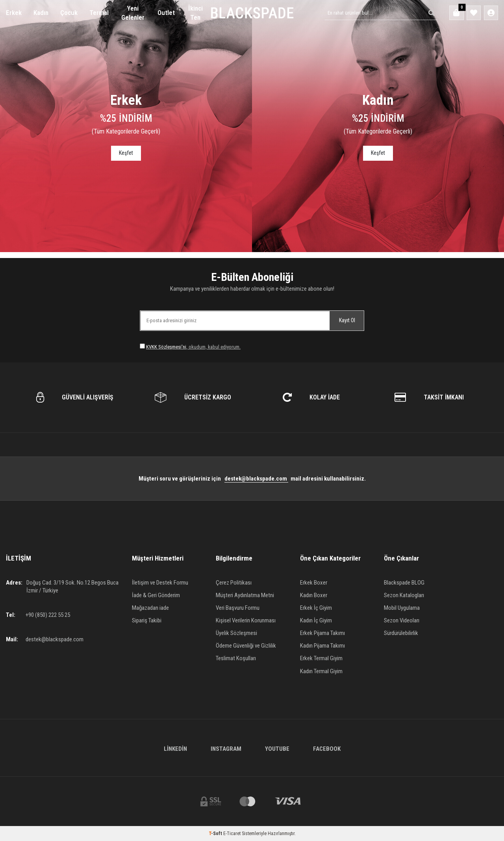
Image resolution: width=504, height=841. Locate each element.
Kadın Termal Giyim (321, 671)
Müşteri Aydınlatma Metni (245, 595)
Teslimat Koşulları (236, 658)
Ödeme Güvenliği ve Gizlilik (246, 646)
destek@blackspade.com (256, 479)
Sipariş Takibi (147, 620)
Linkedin (175, 749)
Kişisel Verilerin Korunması (246, 620)
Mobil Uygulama (402, 608)
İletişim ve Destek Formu (160, 583)
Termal (99, 13)
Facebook (327, 749)
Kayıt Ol (347, 320)
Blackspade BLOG (404, 583)
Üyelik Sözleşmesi (236, 633)
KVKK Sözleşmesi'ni (166, 347)
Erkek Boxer (314, 583)
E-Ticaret (232, 834)
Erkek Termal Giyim (321, 658)
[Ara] (430, 13)
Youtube (277, 749)
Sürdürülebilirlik (401, 633)
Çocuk (69, 13)
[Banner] (126, 126)
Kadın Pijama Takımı (322, 646)
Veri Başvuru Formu (238, 608)
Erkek (14, 13)
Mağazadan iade (150, 608)
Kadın (41, 13)
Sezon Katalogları (404, 595)
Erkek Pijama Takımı (322, 633)
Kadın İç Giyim (316, 620)
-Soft (216, 834)
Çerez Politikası (234, 583)
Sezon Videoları (402, 620)
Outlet (166, 13)
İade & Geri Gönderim (156, 595)
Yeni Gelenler (133, 13)
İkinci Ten (195, 13)
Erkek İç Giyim (316, 608)
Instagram (226, 749)
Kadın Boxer (314, 595)
